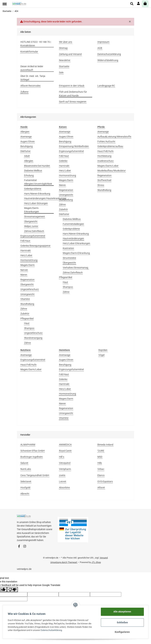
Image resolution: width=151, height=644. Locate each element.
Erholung (29, 175)
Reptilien (103, 350)
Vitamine (25, 299)
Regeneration (27, 280)
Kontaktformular (29, 52)
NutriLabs (26, 469)
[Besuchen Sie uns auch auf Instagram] (25, 547)
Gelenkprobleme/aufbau (110, 146)
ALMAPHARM (28, 445)
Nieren (24, 275)
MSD (100, 457)
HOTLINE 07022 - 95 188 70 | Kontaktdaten (36, 44)
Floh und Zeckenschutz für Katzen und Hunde (73, 94)
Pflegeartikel (27, 319)
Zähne (24, 309)
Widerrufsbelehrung (108, 60)
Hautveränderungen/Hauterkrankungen (45, 198)
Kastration (68, 248)
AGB (100, 48)
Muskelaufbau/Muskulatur (112, 171)
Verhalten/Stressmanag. (76, 268)
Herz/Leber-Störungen (36, 203)
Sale (61, 72)
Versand (104, 558)
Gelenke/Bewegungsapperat (35, 246)
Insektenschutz (106, 161)
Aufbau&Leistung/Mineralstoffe (114, 137)
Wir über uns (66, 42)
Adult (27, 156)
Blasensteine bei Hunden (37, 166)
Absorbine (64, 488)
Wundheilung (27, 304)
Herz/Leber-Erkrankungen (76, 243)
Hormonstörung (29, 260)
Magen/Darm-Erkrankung (76, 253)
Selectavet (26, 481)
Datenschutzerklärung (109, 54)
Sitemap (63, 48)
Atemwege (26, 137)
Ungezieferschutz (30, 289)
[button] (132, 4)
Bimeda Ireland (105, 445)
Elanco (101, 475)
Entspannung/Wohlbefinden (74, 146)
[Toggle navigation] (5, 4)
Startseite (64, 66)
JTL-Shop (96, 562)
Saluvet (24, 463)
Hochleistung (104, 156)
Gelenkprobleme (33, 189)
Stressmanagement (35, 217)
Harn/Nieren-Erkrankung (37, 194)
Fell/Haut (25, 241)
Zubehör (25, 314)
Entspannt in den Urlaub (72, 86)
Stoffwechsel (104, 180)
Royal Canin (65, 451)
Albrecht (25, 494)
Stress (101, 185)
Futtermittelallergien (73, 224)
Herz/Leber (26, 255)
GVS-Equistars (105, 481)
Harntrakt (26, 250)
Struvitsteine (69, 258)
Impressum (103, 42)
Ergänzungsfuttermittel (33, 236)
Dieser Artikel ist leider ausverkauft (32, 68)
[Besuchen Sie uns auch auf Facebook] (19, 547)
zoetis (62, 475)
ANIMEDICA (65, 445)
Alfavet (101, 488)
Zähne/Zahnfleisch (34, 231)
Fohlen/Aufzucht (106, 142)
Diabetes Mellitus (33, 171)
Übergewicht (31, 221)
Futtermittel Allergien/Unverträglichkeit (38, 182)
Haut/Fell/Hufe (105, 151)
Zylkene (24, 92)
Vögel (101, 355)
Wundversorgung (33, 338)
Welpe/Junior (31, 226)
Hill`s (62, 457)
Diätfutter (26, 151)
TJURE (101, 451)
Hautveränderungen (73, 238)
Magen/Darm (27, 265)
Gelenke (63, 161)
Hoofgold (25, 488)
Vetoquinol (65, 463)
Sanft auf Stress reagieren (73, 102)
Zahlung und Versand (70, 54)
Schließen (122, 622)
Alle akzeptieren (122, 612)
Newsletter (65, 60)
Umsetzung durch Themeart (64, 562)
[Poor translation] (12, 590)
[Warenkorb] (145, 4)
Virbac (101, 469)
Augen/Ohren (28, 142)
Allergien (25, 132)
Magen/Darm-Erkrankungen (32, 210)
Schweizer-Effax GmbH (33, 451)
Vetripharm (65, 469)
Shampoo (29, 328)
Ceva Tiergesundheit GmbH (35, 475)
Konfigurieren (122, 632)
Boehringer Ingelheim (32, 457)
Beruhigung (27, 146)
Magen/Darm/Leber (108, 166)
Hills (100, 463)
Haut (27, 323)
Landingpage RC (106, 86)
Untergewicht (27, 294)
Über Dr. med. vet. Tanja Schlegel (33, 78)
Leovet (63, 481)
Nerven (24, 270)
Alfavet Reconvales (30, 86)
